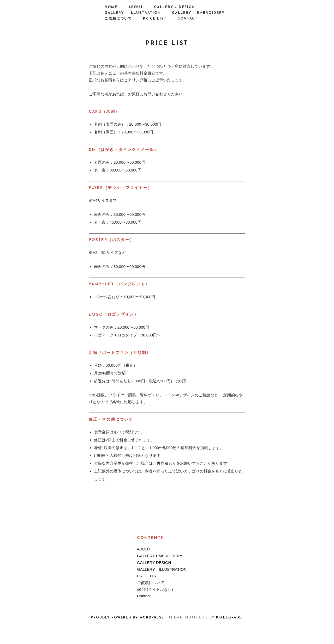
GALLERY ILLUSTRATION (162, 569)
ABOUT (136, 7)
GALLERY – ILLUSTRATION (133, 13)
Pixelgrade (229, 618)
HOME (111, 7)
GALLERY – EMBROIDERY (198, 13)
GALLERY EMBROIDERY (160, 556)
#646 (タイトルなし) (155, 589)
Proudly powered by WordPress (127, 618)
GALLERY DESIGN (154, 563)
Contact (187, 19)
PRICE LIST (155, 19)
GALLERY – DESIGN (175, 7)
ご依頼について (118, 19)
